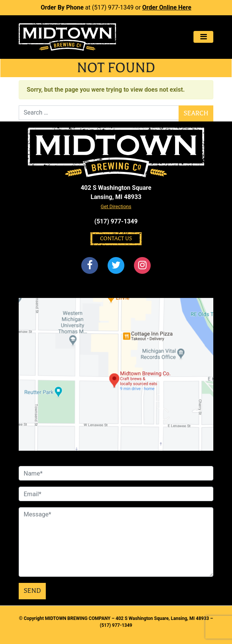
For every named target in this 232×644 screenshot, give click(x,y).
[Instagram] (143, 266)
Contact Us (116, 239)
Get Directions (116, 206)
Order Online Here (167, 7)
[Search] (99, 113)
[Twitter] (116, 266)
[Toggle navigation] (203, 37)
